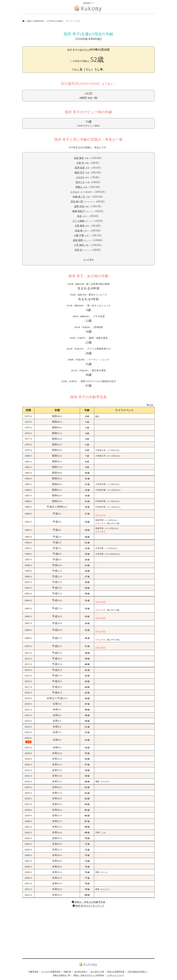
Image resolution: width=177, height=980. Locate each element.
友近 (79, 216)
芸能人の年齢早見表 (35, 21)
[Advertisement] (88, 930)
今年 (150, 405)
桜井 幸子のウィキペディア (90, 906)
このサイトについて (115, 975)
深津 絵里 (80, 168)
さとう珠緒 (79, 221)
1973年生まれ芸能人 (55, 21)
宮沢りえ (80, 182)
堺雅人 (79, 187)
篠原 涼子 (80, 173)
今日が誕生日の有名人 (137, 972)
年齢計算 (67, 972)
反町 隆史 (79, 158)
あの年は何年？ (81, 972)
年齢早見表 (33, 972)
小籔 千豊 (79, 235)
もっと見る (88, 259)
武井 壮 (79, 250)
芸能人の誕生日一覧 (62, 975)
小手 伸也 (79, 245)
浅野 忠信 (79, 206)
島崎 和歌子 (79, 211)
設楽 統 (79, 231)
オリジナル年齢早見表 (51, 972)
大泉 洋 (80, 163)
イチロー (75, 192)
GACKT (80, 177)
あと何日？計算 (97, 972)
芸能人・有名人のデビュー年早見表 (88, 975)
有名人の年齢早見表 (116, 972)
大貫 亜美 (80, 226)
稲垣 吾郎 (78, 240)
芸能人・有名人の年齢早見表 (90, 902)
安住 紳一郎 (77, 202)
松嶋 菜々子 (79, 197)
